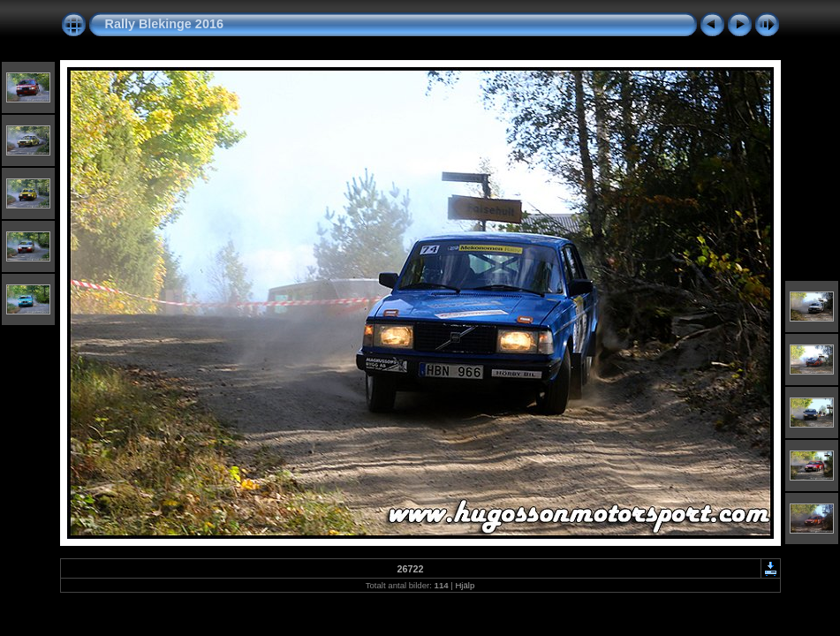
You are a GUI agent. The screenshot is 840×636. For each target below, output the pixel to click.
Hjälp (465, 585)
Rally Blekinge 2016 (164, 24)
